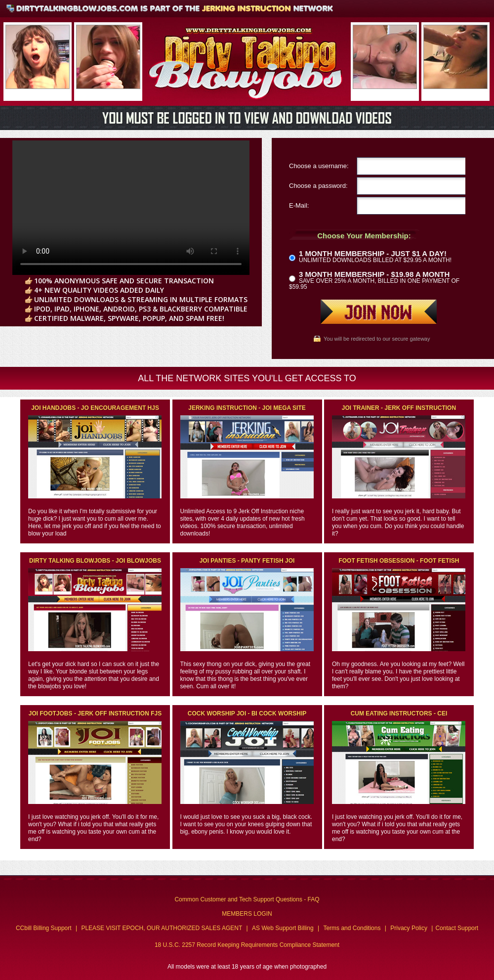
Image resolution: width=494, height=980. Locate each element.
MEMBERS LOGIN (247, 914)
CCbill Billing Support (44, 928)
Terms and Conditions (352, 928)
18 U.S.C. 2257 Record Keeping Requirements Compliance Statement (247, 945)
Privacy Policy (409, 928)
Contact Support (457, 928)
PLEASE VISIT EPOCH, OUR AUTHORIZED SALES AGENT (162, 928)
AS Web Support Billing (283, 928)
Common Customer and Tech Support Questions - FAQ (247, 899)
